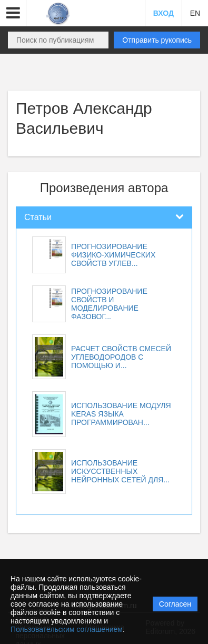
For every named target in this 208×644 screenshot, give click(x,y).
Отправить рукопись (157, 40)
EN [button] (195, 13)
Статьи (38, 217)
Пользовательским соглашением (67, 629)
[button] (13, 13)
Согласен (175, 604)
